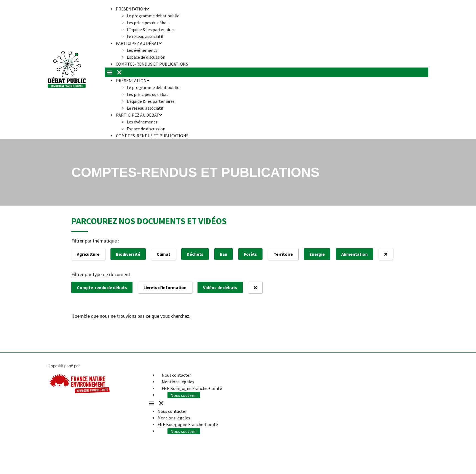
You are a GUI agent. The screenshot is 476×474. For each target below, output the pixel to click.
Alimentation (355, 254)
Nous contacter (176, 375)
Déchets (195, 254)
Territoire (283, 254)
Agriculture (88, 254)
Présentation (132, 80)
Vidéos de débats (220, 287)
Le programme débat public (153, 16)
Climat (163, 254)
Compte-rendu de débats (102, 287)
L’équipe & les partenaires (151, 29)
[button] (267, 72)
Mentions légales (178, 382)
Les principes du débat (148, 23)
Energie (317, 254)
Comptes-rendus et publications (152, 64)
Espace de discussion (146, 129)
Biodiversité (128, 254)
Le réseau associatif (145, 108)
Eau (224, 254)
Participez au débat (139, 43)
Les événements (142, 50)
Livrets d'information (165, 287)
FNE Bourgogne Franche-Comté (192, 388)
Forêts (250, 254)
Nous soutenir (185, 395)
